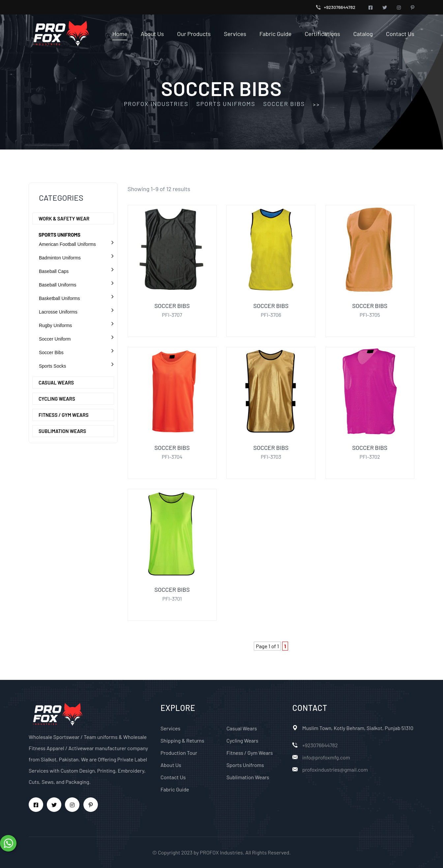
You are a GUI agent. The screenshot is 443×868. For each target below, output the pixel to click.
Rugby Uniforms (55, 325)
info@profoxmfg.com (326, 757)
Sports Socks (52, 366)
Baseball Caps (54, 271)
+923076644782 (340, 7)
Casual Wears (56, 383)
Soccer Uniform (55, 339)
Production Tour (179, 753)
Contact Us (400, 34)
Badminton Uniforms (60, 258)
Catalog (363, 34)
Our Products (194, 34)
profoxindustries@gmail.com (335, 769)
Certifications (322, 34)
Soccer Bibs (51, 352)
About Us (152, 34)
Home (120, 34)
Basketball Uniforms (59, 298)
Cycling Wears (57, 399)
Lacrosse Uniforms (58, 312)
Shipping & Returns (182, 740)
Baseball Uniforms (58, 285)
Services (235, 34)
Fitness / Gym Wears (64, 415)
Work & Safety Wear (64, 218)
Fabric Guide (275, 34)
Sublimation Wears (62, 431)
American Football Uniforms (67, 244)
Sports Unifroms (59, 235)
